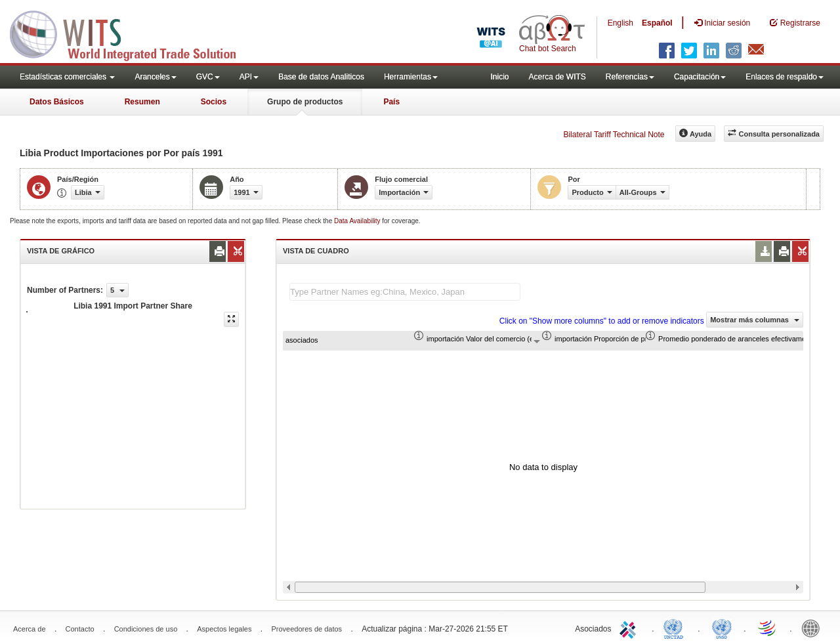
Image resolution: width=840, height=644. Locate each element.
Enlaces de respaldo (785, 77)
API (249, 77)
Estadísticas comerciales (67, 77)
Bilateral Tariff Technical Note (614, 135)
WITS (131, 33)
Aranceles (155, 77)
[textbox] (405, 292)
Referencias (630, 77)
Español (657, 23)
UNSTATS (722, 628)
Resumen (142, 102)
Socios (214, 102)
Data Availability (358, 221)
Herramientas (411, 77)
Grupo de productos (305, 102)
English (620, 23)
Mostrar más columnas (755, 320)
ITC (630, 628)
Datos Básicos (57, 102)
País (391, 102)
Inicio (499, 77)
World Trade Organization (768, 628)
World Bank (814, 628)
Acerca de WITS (557, 77)
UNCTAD (676, 628)
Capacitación (700, 77)
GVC (208, 77)
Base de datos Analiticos (321, 77)
